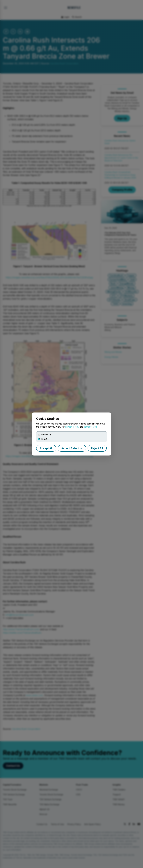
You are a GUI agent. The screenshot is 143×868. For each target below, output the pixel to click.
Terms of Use (90, 427)
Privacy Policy (72, 427)
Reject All (97, 448)
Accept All (46, 448)
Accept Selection (72, 448)
